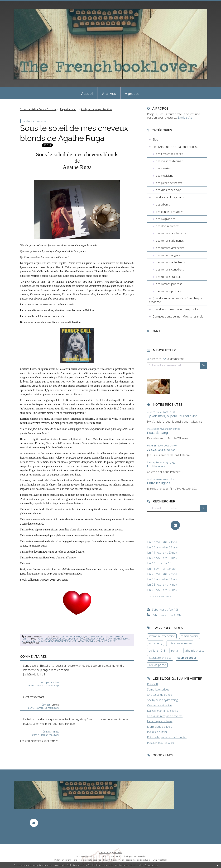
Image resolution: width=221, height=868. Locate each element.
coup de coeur (88, 641)
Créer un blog (104, 852)
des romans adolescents (171, 233)
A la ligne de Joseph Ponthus (96, 109)
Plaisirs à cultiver (157, 732)
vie (99, 641)
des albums (163, 204)
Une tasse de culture (160, 695)
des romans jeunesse (169, 284)
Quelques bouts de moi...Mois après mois (178, 316)
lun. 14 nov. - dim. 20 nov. (162, 553)
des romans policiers (169, 291)
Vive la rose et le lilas (160, 705)
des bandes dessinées (170, 212)
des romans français (72, 637)
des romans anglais (168, 255)
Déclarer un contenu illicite (66, 860)
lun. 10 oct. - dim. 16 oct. (162, 563)
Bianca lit (153, 684)
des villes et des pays (169, 190)
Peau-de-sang (157, 433)
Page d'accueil (68, 109)
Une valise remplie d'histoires (165, 716)
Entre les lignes (159, 483)
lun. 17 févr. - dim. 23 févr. (162, 542)
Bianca (55, 705)
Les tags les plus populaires (135, 856)
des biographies (166, 219)
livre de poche (157, 665)
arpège (100, 639)
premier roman (122, 639)
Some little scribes (158, 689)
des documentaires (168, 226)
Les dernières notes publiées (111, 856)
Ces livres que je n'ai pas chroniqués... (175, 147)
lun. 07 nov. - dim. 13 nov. (162, 558)
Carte (157, 331)
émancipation (109, 641)
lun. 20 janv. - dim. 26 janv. (163, 547)
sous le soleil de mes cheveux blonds (74, 639)
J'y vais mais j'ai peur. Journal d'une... (173, 416)
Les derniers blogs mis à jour (86, 856)
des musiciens (165, 176)
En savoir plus (151, 865)
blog (164, 860)
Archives (109, 94)
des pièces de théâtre (169, 183)
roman (175, 651)
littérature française (34, 641)
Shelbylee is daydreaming (162, 700)
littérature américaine (162, 636)
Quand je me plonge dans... (169, 197)
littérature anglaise (160, 658)
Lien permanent (32, 637)
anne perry (155, 643)
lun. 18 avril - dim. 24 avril (162, 569)
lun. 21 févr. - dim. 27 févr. (162, 574)
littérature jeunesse (180, 643)
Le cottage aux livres (160, 721)
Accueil (87, 94)
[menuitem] (87, 93)
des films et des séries (169, 154)
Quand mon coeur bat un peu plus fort (176, 309)
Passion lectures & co (161, 743)
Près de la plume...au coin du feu (167, 737)
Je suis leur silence (161, 449)
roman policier (190, 636)
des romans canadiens (170, 269)
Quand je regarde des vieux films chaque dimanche (176, 300)
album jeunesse (195, 651)
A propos (132, 94)
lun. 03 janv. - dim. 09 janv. (163, 579)
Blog (155, 139)
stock (109, 639)
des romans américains (170, 248)
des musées (163, 168)
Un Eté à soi (156, 466)
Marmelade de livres (160, 727)
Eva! (83, 373)
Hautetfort (118, 852)
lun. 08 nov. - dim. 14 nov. (162, 585)
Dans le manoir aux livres (162, 711)
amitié (76, 641)
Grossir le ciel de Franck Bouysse (38, 109)
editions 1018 (157, 651)
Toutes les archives (159, 596)
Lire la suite (185, 118)
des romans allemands (170, 241)
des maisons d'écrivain (170, 161)
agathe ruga (45, 639)
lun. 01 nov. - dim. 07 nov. (162, 590)
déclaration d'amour (60, 641)
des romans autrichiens (170, 262)
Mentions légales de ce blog (90, 860)
